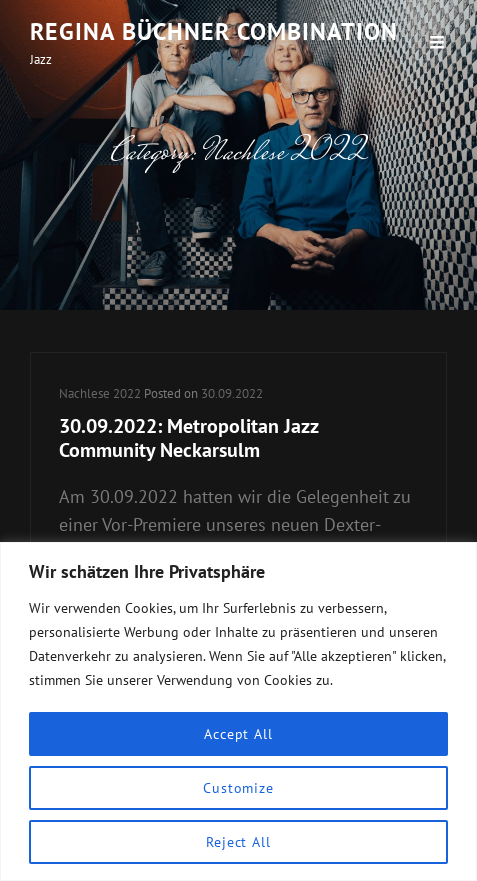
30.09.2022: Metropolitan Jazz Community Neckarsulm (188, 438)
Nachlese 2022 (100, 393)
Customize (238, 788)
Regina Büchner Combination (214, 31)
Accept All (238, 734)
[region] (238, 711)
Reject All (238, 842)
